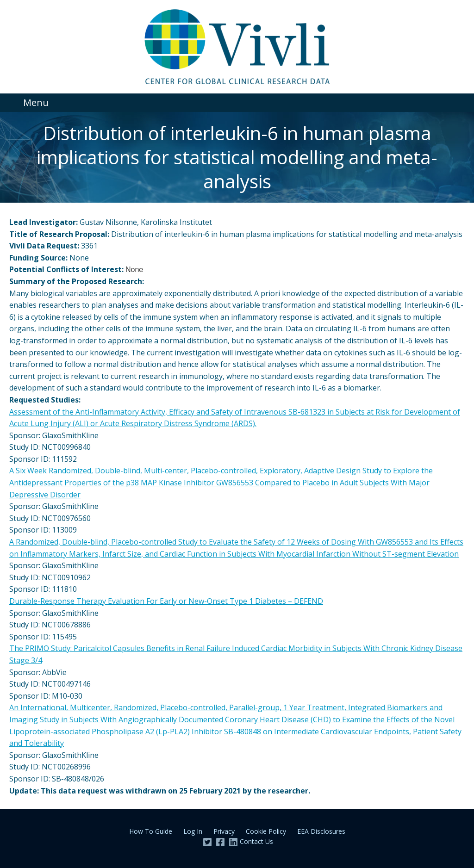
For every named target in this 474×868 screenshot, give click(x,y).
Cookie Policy (266, 831)
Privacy (224, 831)
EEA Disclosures (321, 831)
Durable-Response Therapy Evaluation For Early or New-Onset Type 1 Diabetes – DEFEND (166, 601)
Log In (193, 831)
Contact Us (256, 841)
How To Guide (151, 831)
